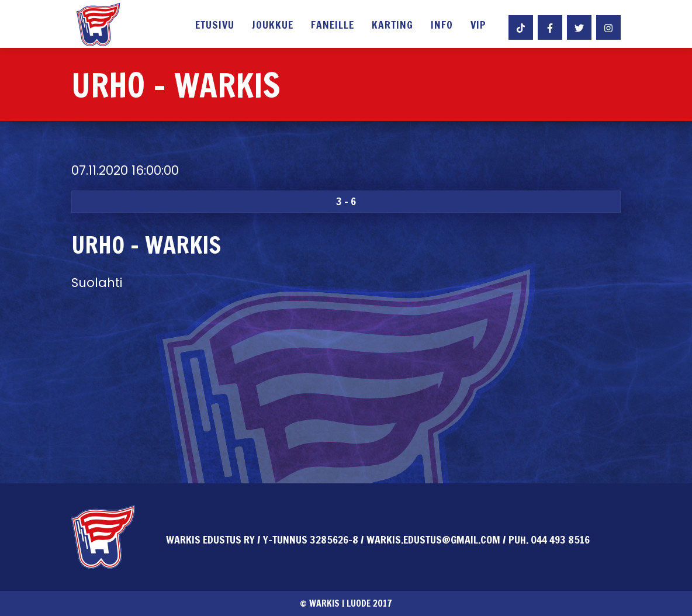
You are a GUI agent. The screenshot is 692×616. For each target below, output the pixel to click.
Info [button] (442, 26)
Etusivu (215, 26)
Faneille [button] (333, 26)
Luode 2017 (369, 603)
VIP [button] (478, 26)
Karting (392, 26)
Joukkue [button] (273, 26)
